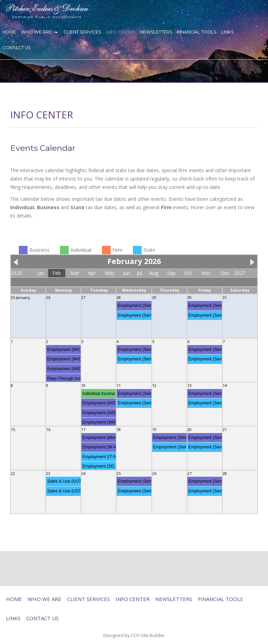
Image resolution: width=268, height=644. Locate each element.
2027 (240, 273)
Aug (154, 273)
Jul (139, 273)
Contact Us (17, 48)
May (110, 273)
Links (228, 32)
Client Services (82, 32)
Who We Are (36, 32)
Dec (225, 273)
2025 (16, 273)
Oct (188, 273)
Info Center (121, 32)
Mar (75, 273)
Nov (206, 273)
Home (9, 32)
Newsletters (156, 32)
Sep (171, 273)
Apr (92, 273)
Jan (41, 273)
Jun (127, 273)
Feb (57, 273)
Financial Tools (197, 32)
